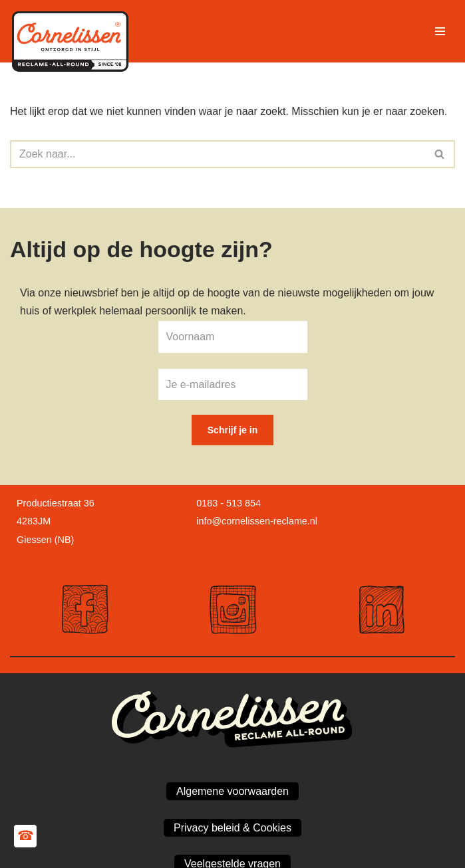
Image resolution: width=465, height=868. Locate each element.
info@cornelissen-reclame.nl (257, 521)
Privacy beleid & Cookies (232, 828)
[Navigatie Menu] (440, 31)
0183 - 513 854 (229, 503)
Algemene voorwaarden (232, 791)
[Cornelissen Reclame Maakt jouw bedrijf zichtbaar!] (73, 31)
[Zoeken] (218, 154)
